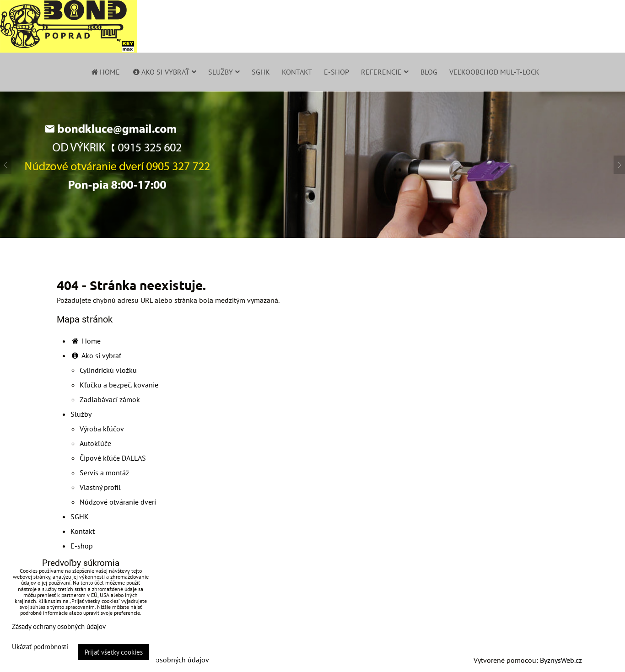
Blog (429, 72)
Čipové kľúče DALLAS (113, 458)
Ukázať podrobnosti (40, 647)
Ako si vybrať (164, 72)
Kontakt (297, 72)
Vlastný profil (100, 487)
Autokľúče (95, 443)
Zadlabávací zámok (110, 399)
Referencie (385, 72)
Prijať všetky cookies (114, 652)
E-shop (337, 72)
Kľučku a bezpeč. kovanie (119, 385)
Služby (224, 72)
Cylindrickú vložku (108, 370)
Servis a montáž (104, 473)
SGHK (261, 72)
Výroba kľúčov (102, 429)
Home (105, 72)
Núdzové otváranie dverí (118, 502)
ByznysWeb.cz (561, 660)
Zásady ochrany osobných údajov (158, 660)
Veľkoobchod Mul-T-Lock (494, 72)
